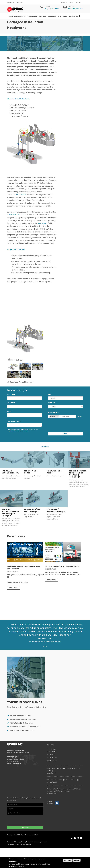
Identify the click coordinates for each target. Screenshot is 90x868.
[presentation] (66, 426)
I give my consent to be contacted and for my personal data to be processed (23, 430)
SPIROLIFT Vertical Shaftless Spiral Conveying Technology (78, 474)
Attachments (53, 413)
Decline (77, 860)
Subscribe (25, 827)
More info (20, 866)
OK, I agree (68, 860)
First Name (12, 394)
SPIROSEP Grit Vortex (31, 472)
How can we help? (15, 421)
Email (10, 411)
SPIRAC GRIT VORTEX (16, 215)
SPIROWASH (21, 194)
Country (52, 403)
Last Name (12, 403)
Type (51, 394)
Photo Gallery (16, 360)
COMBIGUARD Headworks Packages (56, 510)
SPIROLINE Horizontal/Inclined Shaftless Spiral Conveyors (10, 512)
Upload (79, 417)
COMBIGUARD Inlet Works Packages (33, 510)
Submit (66, 434)
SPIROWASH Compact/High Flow (10, 472)
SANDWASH (42, 223)
